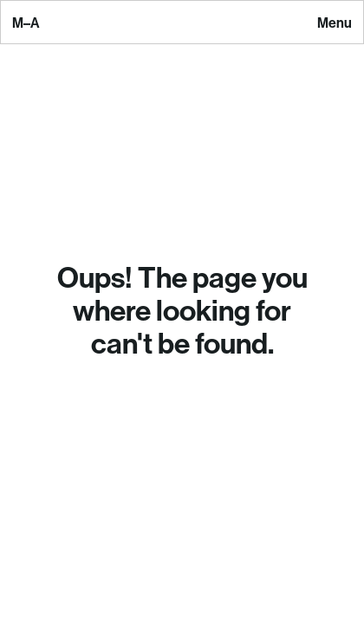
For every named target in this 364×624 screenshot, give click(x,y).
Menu (335, 23)
